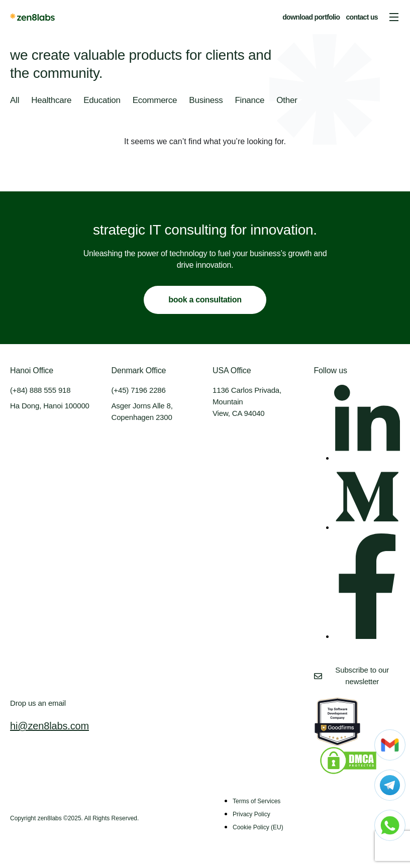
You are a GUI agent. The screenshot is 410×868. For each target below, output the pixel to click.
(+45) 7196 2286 (139, 390)
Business (206, 100)
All (15, 100)
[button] (394, 17)
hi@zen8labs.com (49, 726)
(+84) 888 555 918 (40, 390)
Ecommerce (155, 100)
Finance (249, 100)
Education (102, 100)
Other (287, 100)
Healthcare (51, 100)
